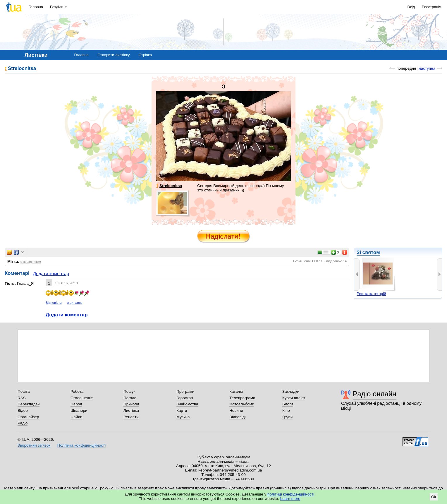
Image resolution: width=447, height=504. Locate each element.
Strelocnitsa (22, 69)
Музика (183, 417)
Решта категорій (371, 294)
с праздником (31, 262)
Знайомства (187, 404)
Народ (76, 404)
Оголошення (82, 398)
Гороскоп (185, 398)
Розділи (57, 7)
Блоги (288, 404)
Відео (23, 410)
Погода (130, 398)
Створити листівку (114, 55)
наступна (427, 68)
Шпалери (79, 410)
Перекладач (29, 404)
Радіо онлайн (375, 394)
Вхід (411, 7)
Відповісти (54, 303)
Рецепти (131, 417)
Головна (36, 7)
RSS (22, 398)
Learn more (290, 499)
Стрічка (145, 55)
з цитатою (75, 303)
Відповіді (238, 417)
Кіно (286, 410)
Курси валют (294, 398)
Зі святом (368, 252)
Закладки (291, 391)
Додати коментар (51, 274)
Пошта (24, 391)
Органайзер (28, 417)
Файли (76, 417)
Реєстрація (431, 7)
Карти (182, 410)
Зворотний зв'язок (34, 445)
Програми (185, 391)
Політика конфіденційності (81, 445)
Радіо (23, 423)
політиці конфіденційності (291, 494)
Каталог (237, 391)
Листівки (131, 410)
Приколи (131, 404)
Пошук (129, 391)
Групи (287, 417)
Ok (434, 497)
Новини (236, 410)
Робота (77, 391)
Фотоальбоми (242, 404)
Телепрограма (242, 398)
